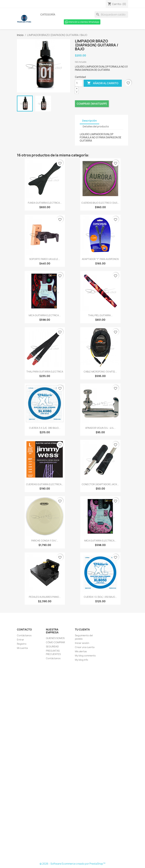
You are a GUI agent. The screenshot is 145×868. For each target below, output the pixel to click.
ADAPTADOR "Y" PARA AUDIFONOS (100, 259)
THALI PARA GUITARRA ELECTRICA (45, 372)
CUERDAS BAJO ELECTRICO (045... (100, 203)
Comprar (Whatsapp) (92, 104)
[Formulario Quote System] (72, 762)
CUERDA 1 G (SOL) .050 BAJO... (100, 597)
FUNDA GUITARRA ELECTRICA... (45, 203)
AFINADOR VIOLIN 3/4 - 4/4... (100, 428)
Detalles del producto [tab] (96, 126)
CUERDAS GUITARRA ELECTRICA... (45, 484)
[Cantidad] (79, 83)
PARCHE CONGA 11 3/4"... (45, 541)
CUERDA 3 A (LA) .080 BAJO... (45, 428)
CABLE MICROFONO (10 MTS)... (100, 372)
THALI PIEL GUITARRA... (100, 315)
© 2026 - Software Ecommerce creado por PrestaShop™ (72, 864)
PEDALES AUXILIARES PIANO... (45, 597)
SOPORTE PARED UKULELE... (45, 259)
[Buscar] (111, 15)
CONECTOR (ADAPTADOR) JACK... (100, 484)
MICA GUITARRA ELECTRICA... (45, 315)
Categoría (48, 15)
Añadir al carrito (103, 83)
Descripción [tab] (89, 121)
